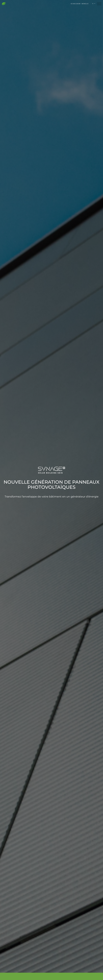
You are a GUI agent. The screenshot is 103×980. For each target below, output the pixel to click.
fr (93, 4)
